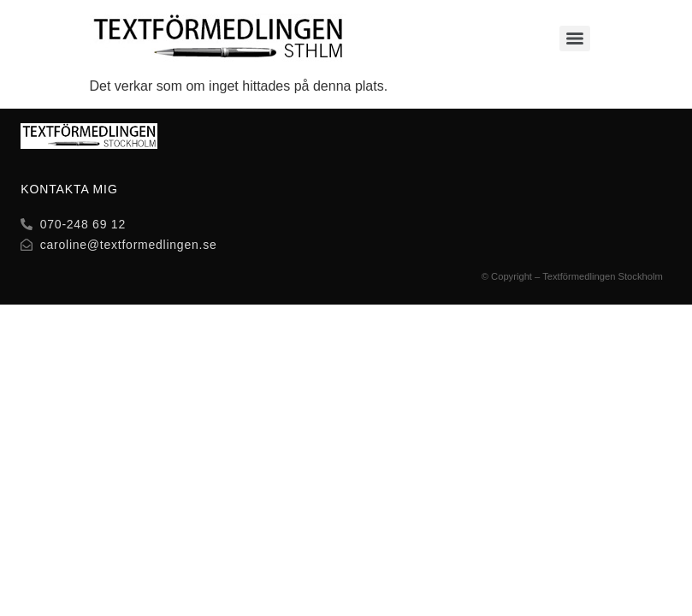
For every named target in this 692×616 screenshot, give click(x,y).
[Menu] (575, 38)
